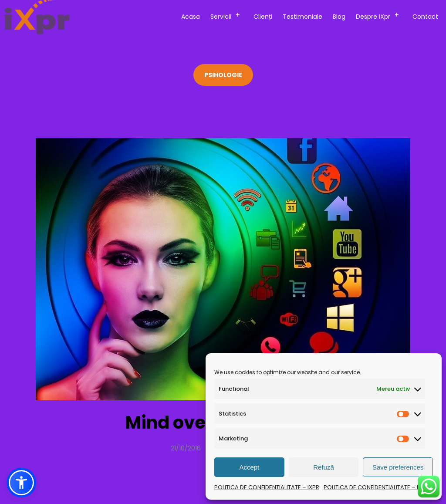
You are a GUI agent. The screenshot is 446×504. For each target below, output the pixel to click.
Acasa (191, 17)
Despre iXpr (380, 15)
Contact (425, 17)
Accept (249, 467)
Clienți (263, 17)
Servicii (228, 15)
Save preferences (398, 467)
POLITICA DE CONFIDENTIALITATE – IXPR (267, 487)
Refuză (324, 467)
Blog (339, 17)
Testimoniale (302, 17)
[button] (21, 483)
